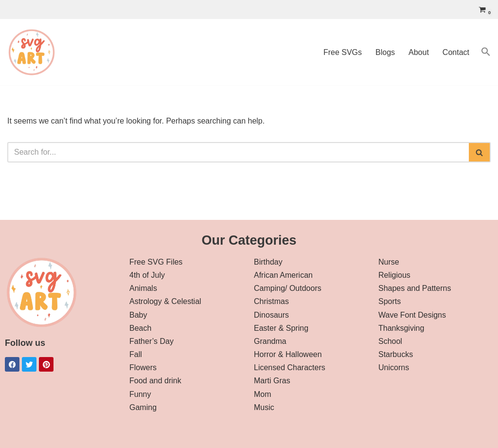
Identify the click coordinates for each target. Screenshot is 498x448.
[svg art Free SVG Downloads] (32, 52)
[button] (486, 52)
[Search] (238, 152)
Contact (456, 52)
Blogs (385, 52)
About (419, 52)
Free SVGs (343, 52)
